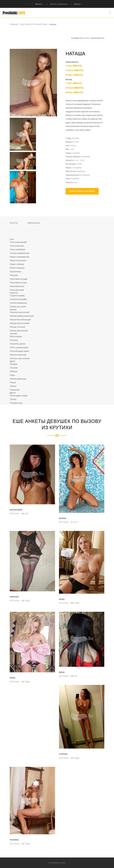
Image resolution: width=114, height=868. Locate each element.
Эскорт (14, 399)
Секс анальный (17, 246)
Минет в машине (17, 268)
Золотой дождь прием (20, 351)
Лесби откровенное (19, 303)
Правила (38, 4)
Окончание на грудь (19, 279)
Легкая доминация (18, 379)
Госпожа (14, 368)
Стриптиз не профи (19, 299)
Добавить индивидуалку (59, 4)
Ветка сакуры (16, 336)
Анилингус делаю (18, 344)
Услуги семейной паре (20, 253)
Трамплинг (15, 390)
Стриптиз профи (18, 296)
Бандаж (14, 364)
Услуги (14, 223)
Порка (13, 383)
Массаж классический (20, 312)
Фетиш (13, 386)
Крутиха (77, 4)
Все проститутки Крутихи (34, 24)
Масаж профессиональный (22, 316)
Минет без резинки (19, 261)
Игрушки (14, 275)
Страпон (14, 340)
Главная (14, 24)
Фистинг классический (20, 359)
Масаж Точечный (18, 327)
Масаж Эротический (19, 331)
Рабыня (14, 372)
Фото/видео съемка (19, 396)
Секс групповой (17, 290)
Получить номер (82, 191)
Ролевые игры (17, 403)
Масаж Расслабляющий (21, 320)
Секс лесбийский (18, 250)
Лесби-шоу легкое (18, 307)
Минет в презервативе (20, 257)
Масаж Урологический (20, 323)
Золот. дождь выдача (20, 348)
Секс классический (19, 242)
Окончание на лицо (19, 283)
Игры (13, 375)
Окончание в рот (18, 286)
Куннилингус (16, 272)
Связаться (34, 223)
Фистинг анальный (18, 355)
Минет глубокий (17, 264)
